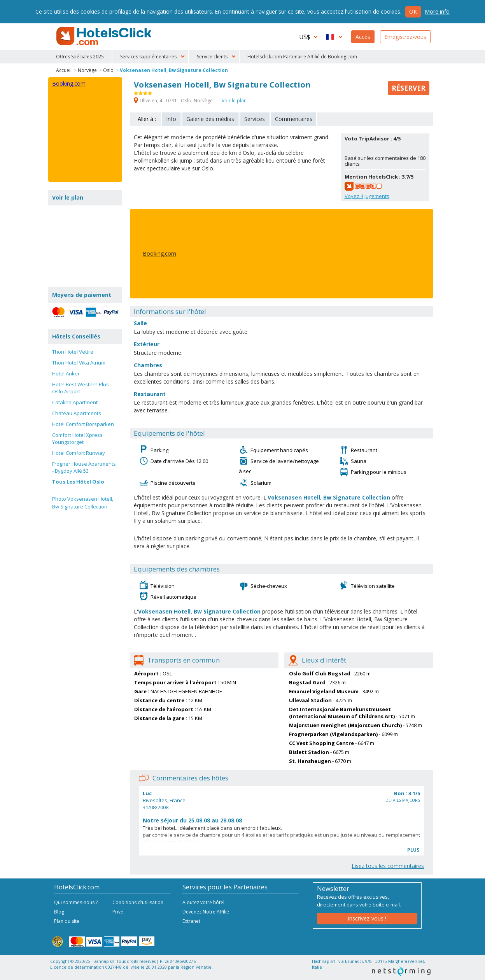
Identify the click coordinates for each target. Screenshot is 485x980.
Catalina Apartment (75, 402)
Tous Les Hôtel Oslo (78, 482)
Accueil (64, 70)
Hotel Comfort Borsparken (83, 424)
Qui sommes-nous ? (76, 902)
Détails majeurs (403, 800)
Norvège (87, 70)
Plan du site (67, 921)
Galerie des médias (210, 119)
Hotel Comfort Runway (79, 453)
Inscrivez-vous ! (367, 918)
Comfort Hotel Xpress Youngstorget (77, 438)
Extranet (191, 921)
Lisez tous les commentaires (388, 866)
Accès (363, 37)
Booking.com (159, 253)
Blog (59, 912)
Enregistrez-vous (405, 37)
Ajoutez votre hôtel (203, 902)
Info (171, 119)
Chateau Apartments (77, 413)
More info (437, 11)
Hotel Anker (66, 373)
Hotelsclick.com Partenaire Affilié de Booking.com (302, 57)
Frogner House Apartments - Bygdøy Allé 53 (84, 467)
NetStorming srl (401, 971)
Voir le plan (234, 101)
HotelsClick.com (105, 36)
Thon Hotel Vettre (73, 352)
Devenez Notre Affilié (206, 912)
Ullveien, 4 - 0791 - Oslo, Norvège (174, 101)
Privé (118, 912)
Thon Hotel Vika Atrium (79, 363)
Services (255, 119)
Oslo (108, 70)
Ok (413, 11)
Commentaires (294, 119)
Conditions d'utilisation (138, 902)
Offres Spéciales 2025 (80, 57)
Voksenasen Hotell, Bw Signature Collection (174, 70)
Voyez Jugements (367, 196)
